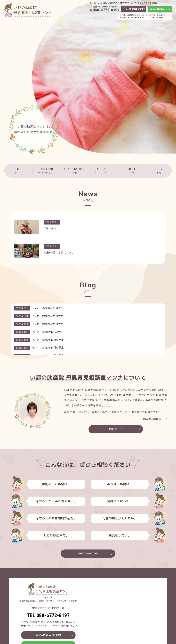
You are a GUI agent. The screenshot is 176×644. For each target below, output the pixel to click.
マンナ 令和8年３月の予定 (48, 316)
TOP (18, 171)
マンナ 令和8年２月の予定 (48, 324)
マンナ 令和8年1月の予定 (47, 332)
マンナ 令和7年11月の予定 (48, 348)
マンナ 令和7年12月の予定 (48, 340)
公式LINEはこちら (160, 9)
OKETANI (46, 171)
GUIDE (102, 171)
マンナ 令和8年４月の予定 (48, 308)
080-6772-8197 (106, 10)
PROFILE (130, 171)
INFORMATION (74, 171)
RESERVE (158, 171)
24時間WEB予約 (134, 9)
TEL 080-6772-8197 (48, 615)
